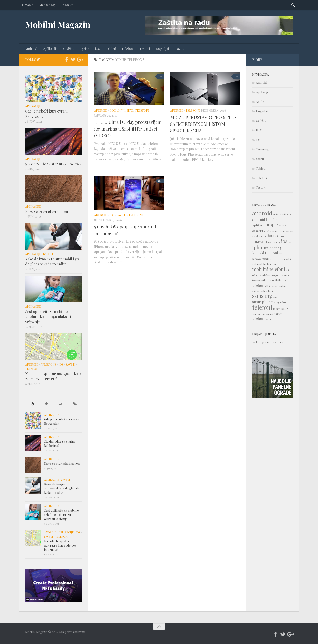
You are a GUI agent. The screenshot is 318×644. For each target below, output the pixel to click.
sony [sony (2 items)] (277, 302)
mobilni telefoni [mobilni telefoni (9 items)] (269, 269)
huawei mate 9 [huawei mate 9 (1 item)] (273, 242)
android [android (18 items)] (262, 213)
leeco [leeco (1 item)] (281, 254)
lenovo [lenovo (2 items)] (257, 259)
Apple (260, 102)
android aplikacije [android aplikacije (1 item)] (282, 215)
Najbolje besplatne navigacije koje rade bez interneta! (53, 376)
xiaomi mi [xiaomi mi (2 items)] (267, 314)
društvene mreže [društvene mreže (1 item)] (272, 231)
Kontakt (66, 5)
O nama (28, 5)
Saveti (178, 49)
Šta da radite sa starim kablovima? (53, 164)
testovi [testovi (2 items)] (285, 309)
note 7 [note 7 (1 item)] (289, 270)
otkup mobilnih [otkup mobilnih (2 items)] (271, 280)
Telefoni (127, 49)
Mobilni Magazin (58, 24)
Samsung (262, 149)
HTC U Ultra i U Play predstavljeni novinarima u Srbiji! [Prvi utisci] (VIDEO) (128, 129)
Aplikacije (50, 49)
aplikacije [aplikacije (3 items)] (259, 225)
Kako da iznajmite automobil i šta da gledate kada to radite (52, 261)
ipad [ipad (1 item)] (290, 242)
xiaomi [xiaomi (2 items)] (256, 314)
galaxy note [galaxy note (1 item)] (287, 231)
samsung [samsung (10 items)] (262, 296)
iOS (97, 49)
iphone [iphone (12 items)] (260, 247)
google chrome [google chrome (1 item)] (260, 236)
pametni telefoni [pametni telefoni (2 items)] (263, 291)
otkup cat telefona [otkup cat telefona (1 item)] (261, 275)
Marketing (47, 5)
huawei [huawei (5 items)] (259, 242)
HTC (130, 111)
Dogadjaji (161, 49)
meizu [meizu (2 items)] (265, 259)
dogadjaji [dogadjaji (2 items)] (258, 231)
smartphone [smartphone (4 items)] (263, 302)
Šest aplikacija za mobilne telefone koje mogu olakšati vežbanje (48, 317)
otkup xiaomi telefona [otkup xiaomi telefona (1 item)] (276, 286)
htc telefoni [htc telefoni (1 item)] (279, 236)
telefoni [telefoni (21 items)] (262, 307)
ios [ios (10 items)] (284, 241)
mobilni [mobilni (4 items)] (276, 258)
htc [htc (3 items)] (270, 236)
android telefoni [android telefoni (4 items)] (266, 220)
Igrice (84, 49)
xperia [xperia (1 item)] (268, 319)
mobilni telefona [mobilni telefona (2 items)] (267, 264)
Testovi (144, 49)
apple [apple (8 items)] (272, 225)
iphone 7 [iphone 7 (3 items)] (275, 248)
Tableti (110, 49)
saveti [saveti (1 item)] (276, 297)
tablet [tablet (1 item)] (283, 303)
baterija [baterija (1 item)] (283, 226)
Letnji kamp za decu (270, 342)
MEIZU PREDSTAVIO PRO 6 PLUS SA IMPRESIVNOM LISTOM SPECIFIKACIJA (203, 124)
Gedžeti (68, 49)
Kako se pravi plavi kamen (47, 211)
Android (31, 49)
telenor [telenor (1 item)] (277, 309)
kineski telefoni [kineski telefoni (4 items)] (265, 253)
